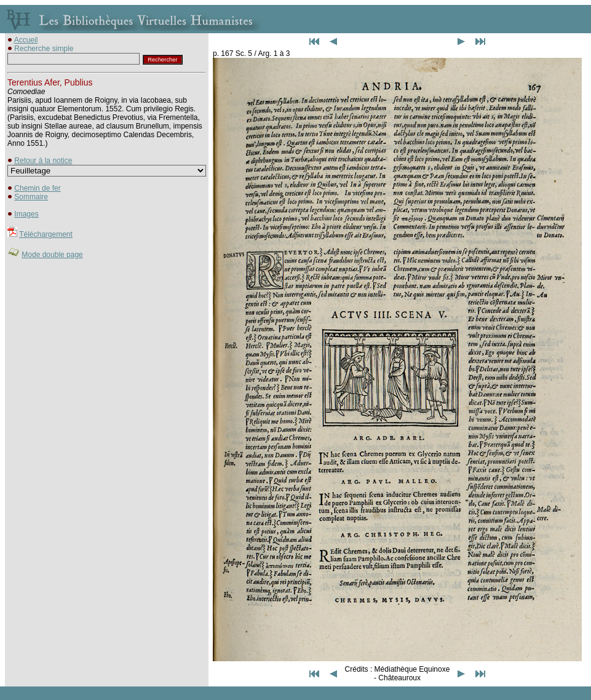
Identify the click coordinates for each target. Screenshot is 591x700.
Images (26, 214)
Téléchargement (46, 234)
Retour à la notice (43, 161)
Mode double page (52, 255)
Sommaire (31, 197)
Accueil (26, 40)
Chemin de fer (37, 188)
